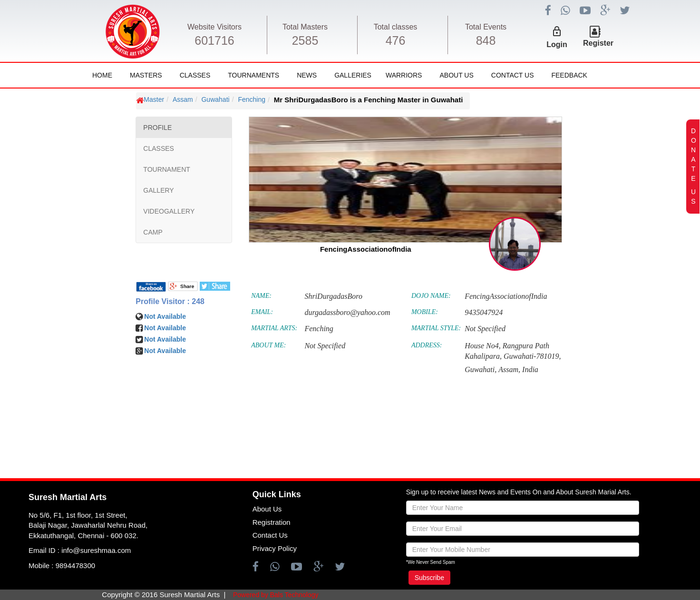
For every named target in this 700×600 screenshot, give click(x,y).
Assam (183, 99)
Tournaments (253, 75)
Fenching (252, 99)
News (307, 75)
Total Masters (305, 27)
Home (102, 75)
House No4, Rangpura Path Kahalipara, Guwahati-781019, (513, 351)
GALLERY (158, 190)
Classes (195, 75)
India (530, 369)
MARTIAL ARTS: (274, 328)
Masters (146, 75)
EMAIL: (262, 312)
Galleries (353, 75)
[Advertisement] (64, 376)
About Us (456, 75)
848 (486, 40)
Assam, (509, 369)
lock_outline (557, 31)
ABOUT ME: (268, 345)
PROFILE (157, 128)
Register (598, 43)
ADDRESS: (427, 345)
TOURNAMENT (167, 169)
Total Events (486, 27)
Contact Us (513, 75)
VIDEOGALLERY (169, 211)
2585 (305, 40)
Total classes (396, 27)
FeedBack (569, 75)
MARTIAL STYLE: (436, 328)
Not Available (165, 316)
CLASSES (159, 148)
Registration (272, 522)
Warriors (404, 75)
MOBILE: (425, 312)
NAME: (261, 296)
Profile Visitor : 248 (170, 301)
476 (396, 40)
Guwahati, (481, 369)
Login (557, 44)
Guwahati (215, 99)
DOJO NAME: (431, 296)
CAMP (153, 232)
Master (154, 99)
